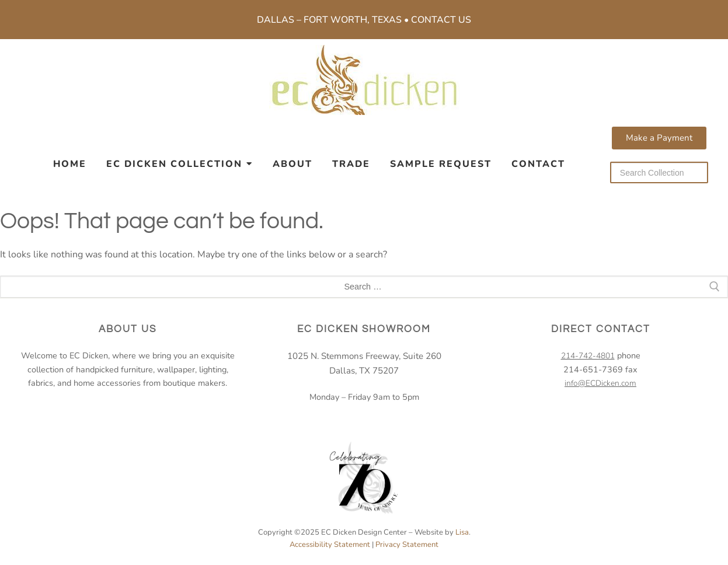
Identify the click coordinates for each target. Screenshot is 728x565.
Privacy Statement (407, 545)
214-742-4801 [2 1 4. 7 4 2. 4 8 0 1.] (588, 356)
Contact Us (441, 20)
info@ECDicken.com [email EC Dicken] (600, 383)
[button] (659, 138)
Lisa (462, 532)
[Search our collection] (659, 172)
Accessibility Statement (330, 545)
